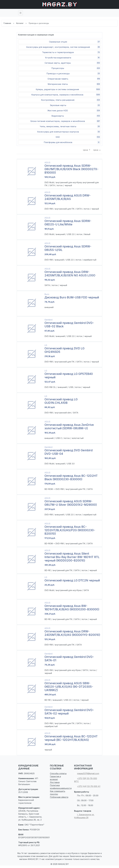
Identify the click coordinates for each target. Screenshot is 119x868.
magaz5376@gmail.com (87, 774)
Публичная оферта (59, 798)
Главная (7, 23)
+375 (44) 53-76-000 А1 (87, 787)
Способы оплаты (58, 774)
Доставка (55, 783)
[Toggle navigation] (21, 13)
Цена (87, 150)
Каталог (20, 23)
